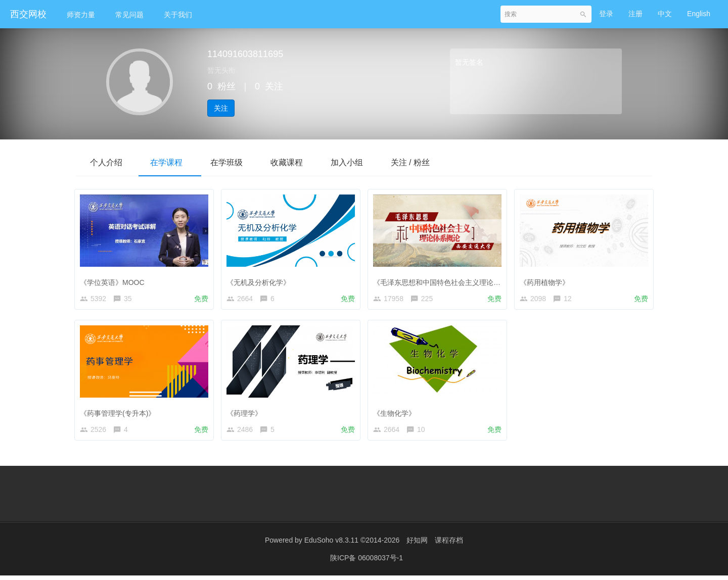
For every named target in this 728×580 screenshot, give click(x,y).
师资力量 (81, 15)
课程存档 (449, 545)
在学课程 (170, 162)
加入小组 (358, 162)
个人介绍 (107, 162)
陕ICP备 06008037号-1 (367, 562)
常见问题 (129, 15)
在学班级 (233, 162)
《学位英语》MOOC (115, 280)
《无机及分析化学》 (261, 280)
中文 (665, 14)
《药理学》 (247, 413)
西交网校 (28, 14)
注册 (635, 14)
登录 (606, 14)
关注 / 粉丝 (424, 162)
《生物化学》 (397, 413)
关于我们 (178, 15)
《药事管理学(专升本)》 (120, 413)
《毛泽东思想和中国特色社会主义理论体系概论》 (453, 280)
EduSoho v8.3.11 (331, 545)
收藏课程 (295, 162)
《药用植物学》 (547, 280)
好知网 (417, 545)
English (699, 14)
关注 (221, 108)
